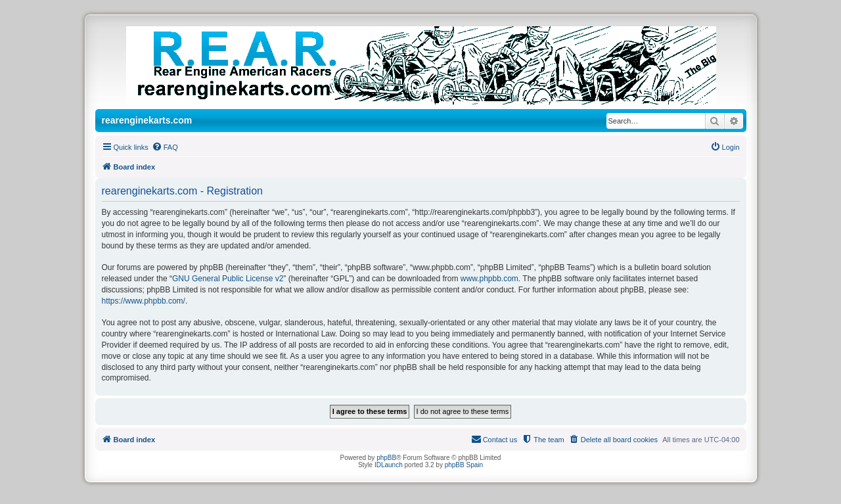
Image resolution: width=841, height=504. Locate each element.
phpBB (386, 458)
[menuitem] (165, 147)
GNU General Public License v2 (228, 279)
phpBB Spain (464, 465)
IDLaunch (389, 465)
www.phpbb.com (489, 279)
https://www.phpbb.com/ (144, 301)
